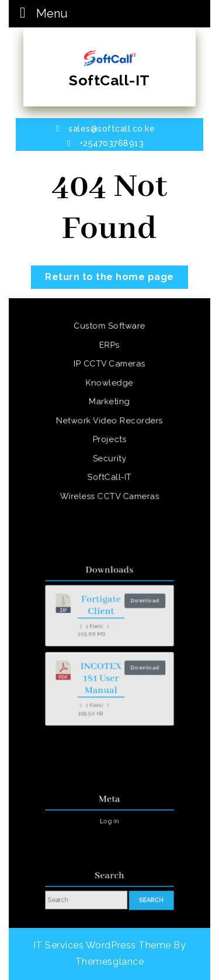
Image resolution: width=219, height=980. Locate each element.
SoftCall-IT (109, 80)
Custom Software (109, 329)
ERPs (110, 347)
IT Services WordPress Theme (102, 945)
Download (140, 607)
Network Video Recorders (109, 420)
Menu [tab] (41, 13)
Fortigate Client (102, 611)
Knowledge (109, 384)
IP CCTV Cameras (109, 365)
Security (109, 457)
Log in (110, 819)
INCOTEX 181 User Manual (102, 674)
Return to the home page (117, 274)
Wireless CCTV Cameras (109, 494)
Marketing (110, 402)
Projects (109, 439)
